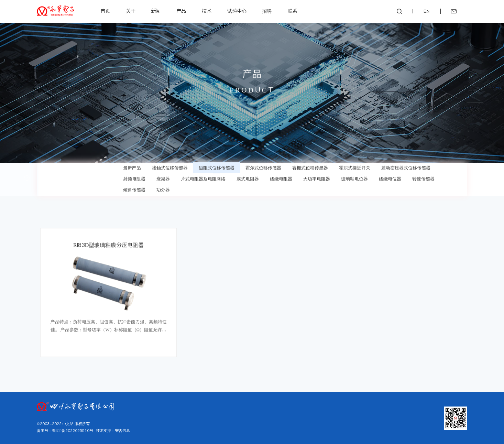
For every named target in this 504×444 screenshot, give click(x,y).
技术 (207, 11)
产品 (181, 11)
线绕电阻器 (281, 177)
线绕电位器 (390, 177)
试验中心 (237, 11)
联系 (292, 11)
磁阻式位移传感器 (217, 166)
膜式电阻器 (248, 177)
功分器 (163, 188)
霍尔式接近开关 (355, 166)
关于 (131, 11)
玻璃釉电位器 (354, 177)
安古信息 (122, 431)
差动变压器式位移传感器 (406, 166)
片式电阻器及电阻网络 (203, 177)
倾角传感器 (134, 188)
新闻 (156, 11)
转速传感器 (423, 177)
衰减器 (163, 177)
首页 (105, 11)
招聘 (267, 11)
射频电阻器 (134, 177)
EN (426, 11)
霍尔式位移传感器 (263, 166)
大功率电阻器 (317, 177)
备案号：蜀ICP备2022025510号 (65, 431)
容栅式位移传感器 (310, 166)
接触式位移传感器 (170, 166)
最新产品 (132, 166)
